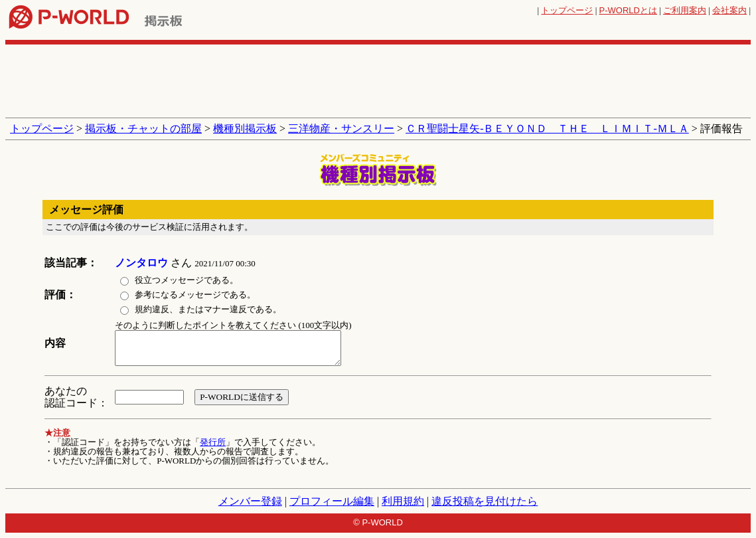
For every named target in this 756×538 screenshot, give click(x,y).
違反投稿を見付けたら (485, 501)
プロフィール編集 (332, 501)
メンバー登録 (250, 501)
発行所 (213, 442)
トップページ (567, 10)
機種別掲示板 (245, 129)
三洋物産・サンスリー (341, 129)
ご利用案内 (685, 10)
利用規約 (403, 501)
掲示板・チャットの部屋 (143, 129)
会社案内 (729, 10)
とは (628, 10)
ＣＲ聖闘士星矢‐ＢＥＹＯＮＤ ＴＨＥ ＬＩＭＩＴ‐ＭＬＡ (547, 129)
